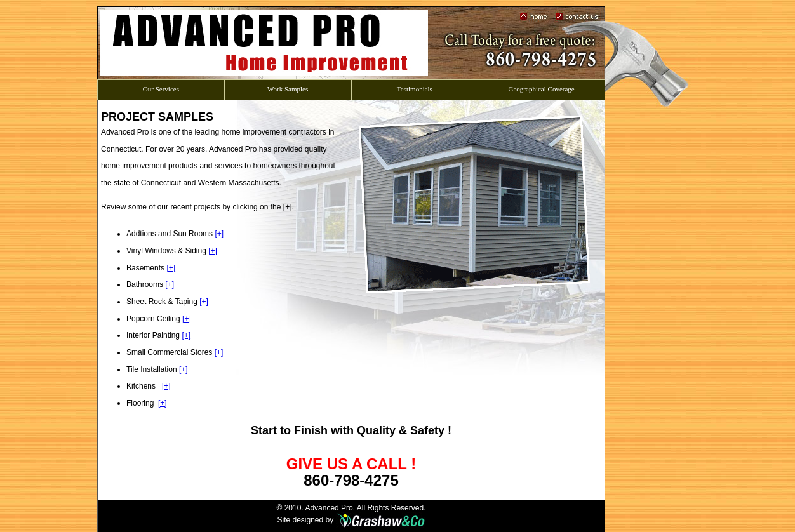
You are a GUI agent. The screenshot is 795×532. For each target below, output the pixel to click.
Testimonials (415, 87)
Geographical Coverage (542, 87)
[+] (219, 234)
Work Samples (288, 87)
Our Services (161, 87)
